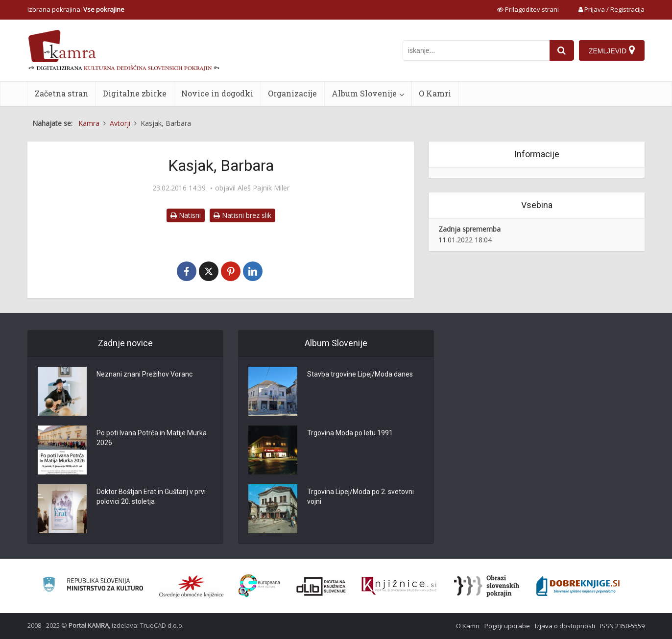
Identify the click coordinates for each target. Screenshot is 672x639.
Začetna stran (61, 93)
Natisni (186, 215)
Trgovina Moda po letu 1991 (350, 433)
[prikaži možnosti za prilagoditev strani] (528, 9)
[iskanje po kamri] (476, 50)
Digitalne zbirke (135, 93)
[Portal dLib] (321, 586)
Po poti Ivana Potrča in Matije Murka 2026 (152, 438)
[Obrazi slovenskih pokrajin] (487, 586)
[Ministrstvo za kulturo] (93, 586)
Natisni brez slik (242, 215)
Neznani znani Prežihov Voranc (144, 374)
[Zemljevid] (612, 50)
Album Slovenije (364, 93)
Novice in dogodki (217, 93)
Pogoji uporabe (507, 626)
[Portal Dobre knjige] (578, 586)
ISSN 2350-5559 (622, 626)
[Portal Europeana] (259, 586)
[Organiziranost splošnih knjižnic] (192, 586)
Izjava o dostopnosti (565, 626)
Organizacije (292, 93)
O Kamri (435, 93)
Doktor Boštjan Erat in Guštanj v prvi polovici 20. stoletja (151, 497)
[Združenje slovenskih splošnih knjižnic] (399, 586)
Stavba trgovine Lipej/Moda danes (360, 374)
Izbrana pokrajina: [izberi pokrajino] (76, 9)
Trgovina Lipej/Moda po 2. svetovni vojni (360, 497)
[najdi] (562, 50)
